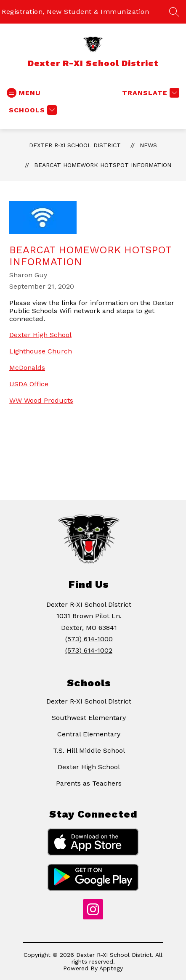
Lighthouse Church (41, 351)
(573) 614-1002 (89, 650)
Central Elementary (89, 734)
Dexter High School (40, 335)
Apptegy (111, 968)
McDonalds (27, 368)
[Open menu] (24, 93)
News (148, 145)
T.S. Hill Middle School (89, 750)
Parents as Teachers (89, 783)
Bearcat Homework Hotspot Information (103, 165)
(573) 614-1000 (89, 639)
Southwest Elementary (89, 718)
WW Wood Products (41, 400)
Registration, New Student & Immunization (75, 12)
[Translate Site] (150, 93)
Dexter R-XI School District (75, 145)
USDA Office (29, 384)
